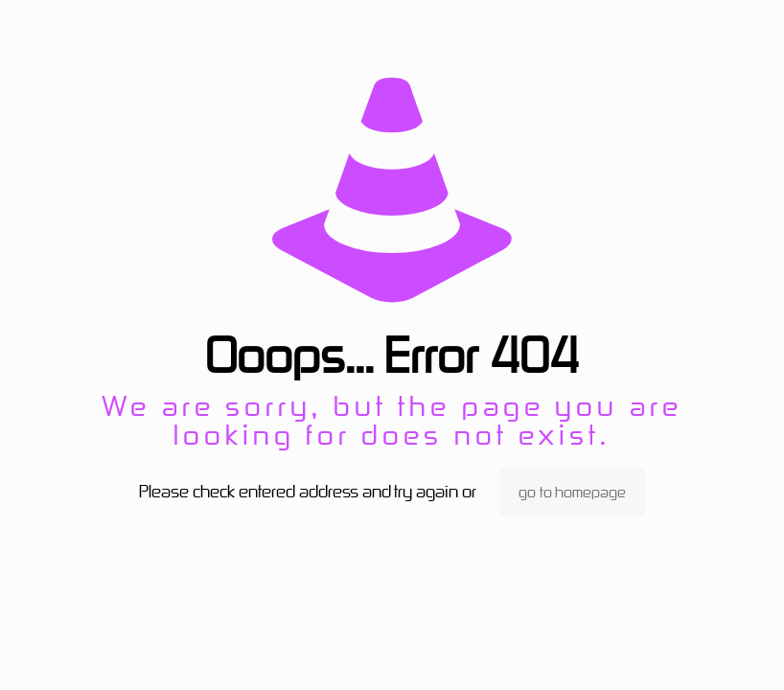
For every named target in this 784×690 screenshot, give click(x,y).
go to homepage (572, 492)
